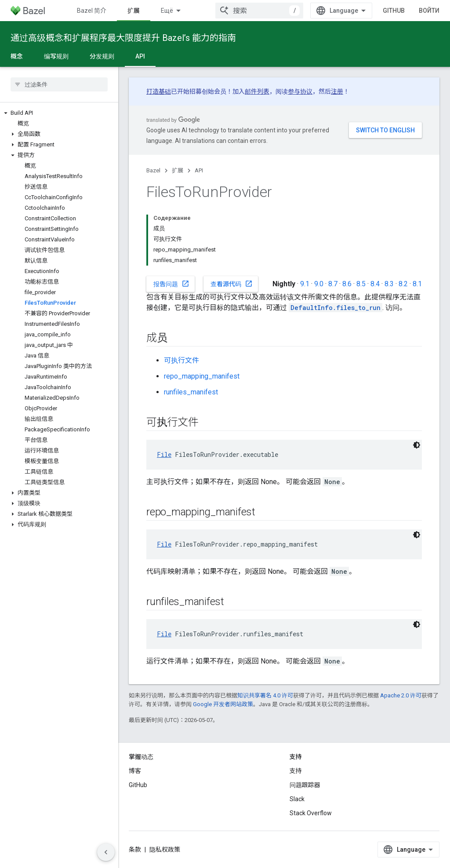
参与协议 (300, 91)
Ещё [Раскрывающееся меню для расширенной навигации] (167, 11)
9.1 (305, 284)
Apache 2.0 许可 (401, 695)
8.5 (361, 284)
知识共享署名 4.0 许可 (265, 695)
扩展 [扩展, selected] (134, 11)
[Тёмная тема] (417, 445)
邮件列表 (257, 91)
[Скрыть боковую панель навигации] (106, 852)
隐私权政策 (165, 850)
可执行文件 (181, 360)
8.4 (375, 284)
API (199, 170)
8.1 (417, 284)
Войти (429, 11)
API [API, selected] (140, 56)
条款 (135, 850)
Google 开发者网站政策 (223, 704)
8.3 (389, 284)
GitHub (394, 11)
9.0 (319, 284)
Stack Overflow (311, 813)
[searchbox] (59, 84)
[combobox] (259, 11)
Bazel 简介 (92, 11)
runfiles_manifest (191, 392)
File (164, 454)
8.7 (333, 284)
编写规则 (56, 56)
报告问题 (171, 284)
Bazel (153, 170)
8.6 (347, 284)
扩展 (178, 170)
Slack (297, 799)
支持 (296, 771)
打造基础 (159, 91)
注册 (337, 91)
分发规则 (102, 56)
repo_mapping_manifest (202, 376)
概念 (17, 56)
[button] (59, 113)
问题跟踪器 (305, 785)
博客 (135, 771)
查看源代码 (232, 284)
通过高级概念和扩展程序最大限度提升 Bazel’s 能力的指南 (123, 38)
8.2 (403, 284)
